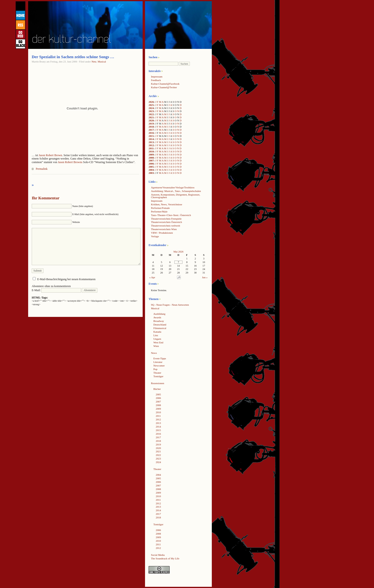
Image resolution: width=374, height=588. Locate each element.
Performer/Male (159, 211)
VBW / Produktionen (162, 233)
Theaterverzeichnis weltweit (166, 226)
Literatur (158, 362)
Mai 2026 (178, 252)
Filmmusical (160, 328)
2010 (151, 151)
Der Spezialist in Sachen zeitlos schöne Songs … (73, 57)
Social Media (158, 555)
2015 (151, 136)
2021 (151, 117)
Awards (157, 317)
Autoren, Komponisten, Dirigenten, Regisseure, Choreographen (176, 196)
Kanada (157, 332)
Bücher (157, 389)
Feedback (156, 80)
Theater (157, 373)
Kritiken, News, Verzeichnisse (167, 204)
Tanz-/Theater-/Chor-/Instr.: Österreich (171, 215)
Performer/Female (160, 208)
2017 (151, 130)
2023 (151, 111)
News (154, 353)
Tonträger (158, 376)
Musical (102, 62)
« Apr (152, 277)
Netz (94, 62)
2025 (151, 105)
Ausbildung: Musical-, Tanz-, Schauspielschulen (176, 191)
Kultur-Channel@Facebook (165, 84)
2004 (151, 170)
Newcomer (159, 366)
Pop (155, 369)
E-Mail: (56, 290)
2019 (151, 124)
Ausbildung (159, 314)
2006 (151, 164)
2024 (151, 108)
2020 (151, 120)
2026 (151, 102)
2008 (151, 158)
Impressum (157, 77)
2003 (151, 173)
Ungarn (157, 339)
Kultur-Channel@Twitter (164, 87)
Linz (156, 335)
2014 (151, 139)
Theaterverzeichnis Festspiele (166, 219)
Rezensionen (158, 383)
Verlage (155, 236)
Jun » (205, 277)
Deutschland (160, 325)
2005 (151, 167)
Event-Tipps (160, 358)
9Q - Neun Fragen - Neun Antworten (170, 305)
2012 (151, 145)
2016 (151, 133)
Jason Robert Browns (70, 162)
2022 (151, 114)
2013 (151, 142)
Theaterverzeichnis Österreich (166, 222)
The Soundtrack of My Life (165, 558)
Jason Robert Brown (50, 155)
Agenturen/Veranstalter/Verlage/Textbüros (173, 187)
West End (158, 342)
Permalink (42, 169)
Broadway (159, 321)
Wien (156, 346)
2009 (151, 155)
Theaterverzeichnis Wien (164, 229)
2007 (151, 160)
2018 (151, 127)
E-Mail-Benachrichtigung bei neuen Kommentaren (66, 279)
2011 (151, 148)
